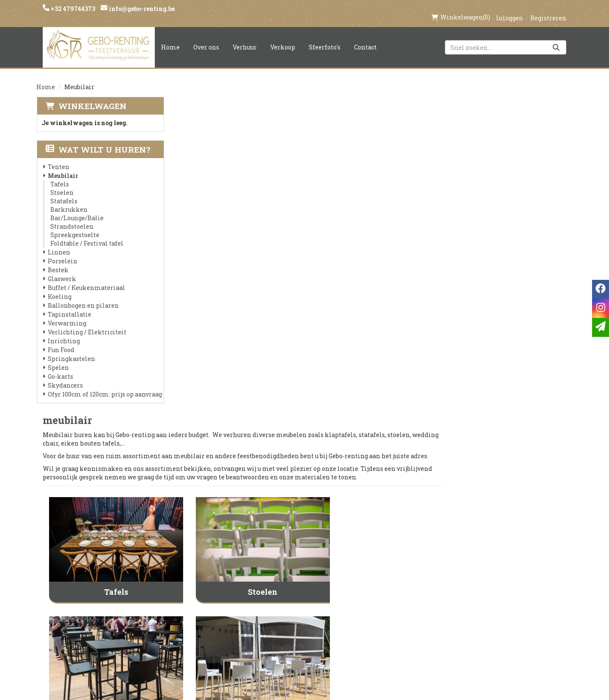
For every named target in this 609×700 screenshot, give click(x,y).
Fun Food (61, 341)
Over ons (206, 38)
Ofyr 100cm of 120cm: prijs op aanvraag (104, 385)
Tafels (59, 175)
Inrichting (63, 332)
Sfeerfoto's (325, 38)
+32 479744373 (72, 9)
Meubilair (63, 167)
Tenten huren (291, 633)
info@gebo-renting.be (141, 9)
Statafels (63, 192)
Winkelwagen (92, 97)
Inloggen (510, 9)
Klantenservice (384, 575)
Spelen (58, 359)
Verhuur (245, 38)
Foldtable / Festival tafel (86, 234)
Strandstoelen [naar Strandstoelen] (506, 387)
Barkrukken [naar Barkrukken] (243, 387)
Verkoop (283, 38)
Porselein (62, 252)
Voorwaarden (202, 604)
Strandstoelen (71, 217)
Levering (282, 575)
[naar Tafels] (243, 216)
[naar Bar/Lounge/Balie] (375, 335)
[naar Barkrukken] (243, 335)
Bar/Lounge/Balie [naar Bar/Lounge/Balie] (374, 387)
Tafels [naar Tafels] (243, 268)
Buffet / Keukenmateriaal (86, 279)
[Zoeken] (556, 38)
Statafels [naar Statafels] (506, 268)
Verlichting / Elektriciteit (87, 323)
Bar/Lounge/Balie (77, 209)
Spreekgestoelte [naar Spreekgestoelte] (243, 506)
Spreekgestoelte (74, 226)
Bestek (58, 261)
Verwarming (67, 314)
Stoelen (62, 184)
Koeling (59, 288)
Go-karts (60, 368)
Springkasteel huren (303, 647)
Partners (193, 590)
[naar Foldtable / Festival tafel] (375, 454)
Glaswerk (62, 270)
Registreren (548, 9)
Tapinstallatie (69, 305)
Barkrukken (69, 201)
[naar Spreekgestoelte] (243, 454)
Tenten (58, 158)
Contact (365, 38)
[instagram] (469, 579)
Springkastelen (71, 350)
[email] (601, 327)
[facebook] (452, 579)
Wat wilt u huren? (97, 141)
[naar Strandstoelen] (507, 335)
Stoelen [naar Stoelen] (375, 268)
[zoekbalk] (506, 38)
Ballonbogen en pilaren (83, 297)
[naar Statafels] (507, 216)
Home (170, 38)
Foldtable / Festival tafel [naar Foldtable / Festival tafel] (374, 506)
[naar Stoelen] (375, 216)
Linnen (59, 243)
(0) (461, 8)
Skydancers (65, 376)
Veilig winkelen (295, 590)
